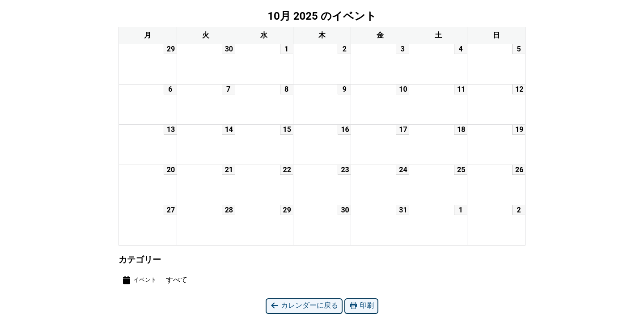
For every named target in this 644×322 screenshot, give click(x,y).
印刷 (361, 306)
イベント (139, 280)
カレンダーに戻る (304, 306)
